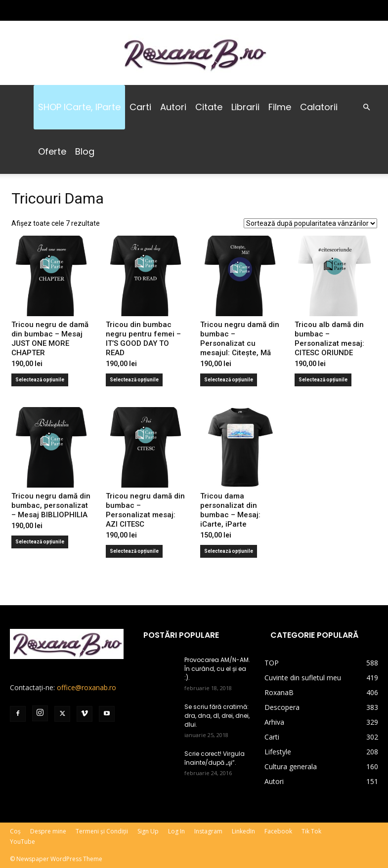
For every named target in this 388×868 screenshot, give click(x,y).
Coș (15, 831)
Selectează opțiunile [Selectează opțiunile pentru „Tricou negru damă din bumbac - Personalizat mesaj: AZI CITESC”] (134, 551)
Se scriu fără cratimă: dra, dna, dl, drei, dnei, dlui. (217, 716)
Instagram (208, 831)
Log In (176, 831)
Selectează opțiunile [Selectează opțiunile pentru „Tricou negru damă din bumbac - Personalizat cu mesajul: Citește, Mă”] (229, 380)
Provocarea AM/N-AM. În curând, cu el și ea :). (217, 669)
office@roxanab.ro (86, 687)
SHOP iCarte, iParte (79, 107)
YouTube (22, 842)
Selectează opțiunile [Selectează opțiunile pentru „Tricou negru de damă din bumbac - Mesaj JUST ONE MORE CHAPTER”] (40, 380)
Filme (280, 107)
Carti (140, 107)
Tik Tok (311, 831)
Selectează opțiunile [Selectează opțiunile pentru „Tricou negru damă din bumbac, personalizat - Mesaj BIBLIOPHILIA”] (40, 542)
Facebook (278, 831)
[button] (366, 107)
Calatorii (319, 107)
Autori (173, 107)
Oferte (52, 151)
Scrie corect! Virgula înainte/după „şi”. (215, 758)
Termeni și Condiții (102, 831)
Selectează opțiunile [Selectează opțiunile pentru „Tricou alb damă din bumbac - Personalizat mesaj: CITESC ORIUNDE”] (323, 380)
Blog (85, 151)
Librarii (245, 107)
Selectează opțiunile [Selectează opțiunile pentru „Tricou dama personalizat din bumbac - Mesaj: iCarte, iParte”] (229, 551)
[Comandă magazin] (310, 223)
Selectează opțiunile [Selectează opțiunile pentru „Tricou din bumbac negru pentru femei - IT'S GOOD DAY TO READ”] (134, 380)
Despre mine (48, 831)
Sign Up (148, 831)
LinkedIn (243, 831)
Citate (209, 107)
